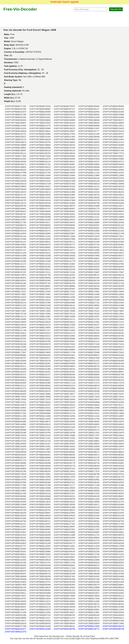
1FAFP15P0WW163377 (15, 629)
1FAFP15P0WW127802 (89, 626)
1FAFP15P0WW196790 (64, 629)
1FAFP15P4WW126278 (113, 626)
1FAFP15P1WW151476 (15, 632)
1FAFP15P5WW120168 (40, 629)
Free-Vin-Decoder (20, 9)
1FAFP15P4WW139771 (89, 629)
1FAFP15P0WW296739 (113, 629)
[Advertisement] (64, 19)
